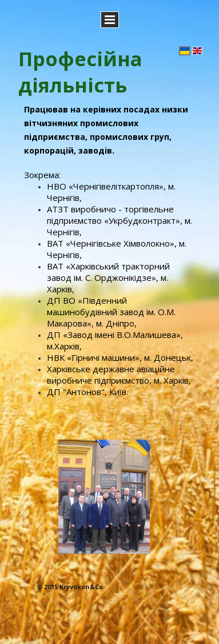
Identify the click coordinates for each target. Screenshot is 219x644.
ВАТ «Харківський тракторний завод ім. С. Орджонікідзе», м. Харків (108, 277)
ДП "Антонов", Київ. (87, 392)
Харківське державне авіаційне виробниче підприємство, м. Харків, (119, 375)
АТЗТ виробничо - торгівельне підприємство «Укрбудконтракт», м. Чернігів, (120, 220)
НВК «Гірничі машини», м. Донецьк (119, 357)
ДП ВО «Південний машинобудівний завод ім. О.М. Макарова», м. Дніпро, (111, 312)
